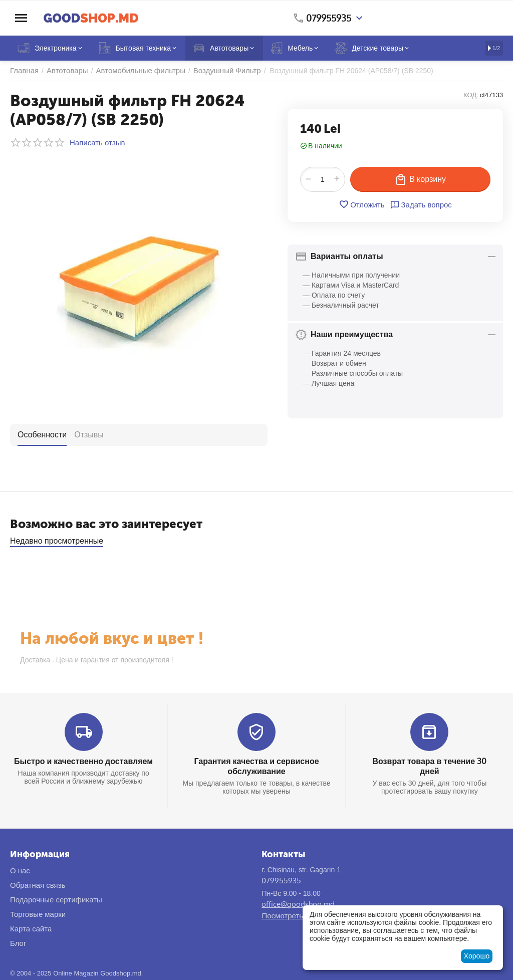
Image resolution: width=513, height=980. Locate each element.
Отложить (361, 204)
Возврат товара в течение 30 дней (430, 766)
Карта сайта (31, 929)
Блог (18, 943)
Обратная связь (38, 885)
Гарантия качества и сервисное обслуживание (256, 766)
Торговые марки (38, 914)
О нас (20, 871)
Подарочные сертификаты (56, 900)
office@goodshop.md (298, 904)
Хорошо (477, 956)
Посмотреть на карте (298, 916)
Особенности (42, 434)
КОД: (471, 95)
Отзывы (89, 434)
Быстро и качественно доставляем (83, 761)
